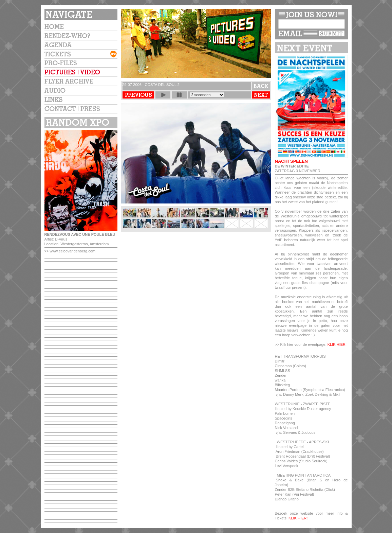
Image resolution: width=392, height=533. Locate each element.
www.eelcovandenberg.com (72, 251)
